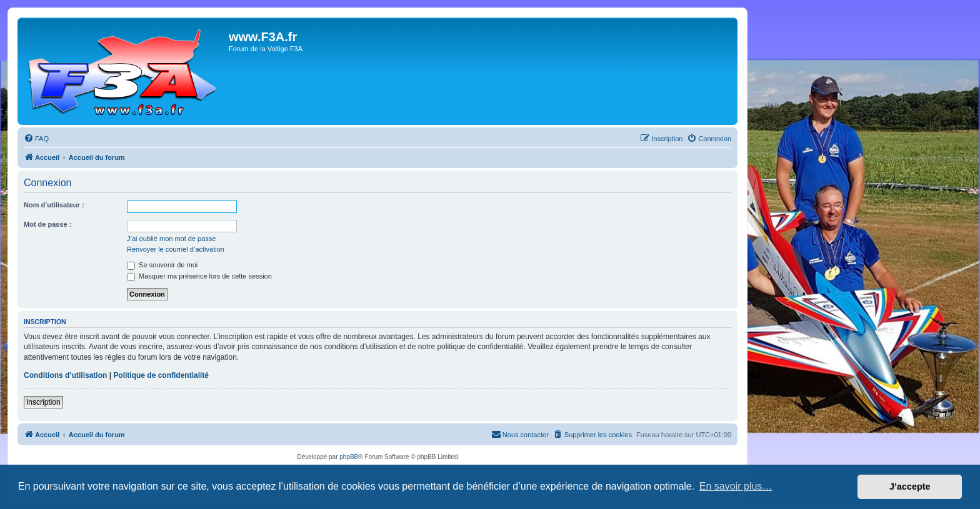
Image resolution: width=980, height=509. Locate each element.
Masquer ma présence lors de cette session (199, 276)
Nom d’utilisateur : (54, 205)
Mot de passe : (47, 224)
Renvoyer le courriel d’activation (176, 249)
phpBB (349, 457)
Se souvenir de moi (162, 265)
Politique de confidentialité (161, 375)
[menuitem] (36, 139)
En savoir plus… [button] (736, 486)
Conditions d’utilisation (65, 375)
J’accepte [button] (910, 487)
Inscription (43, 402)
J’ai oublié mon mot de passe (171, 239)
